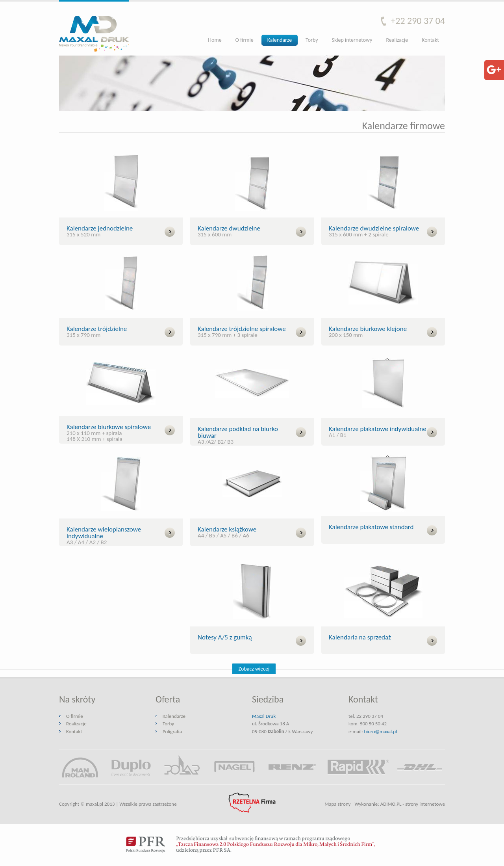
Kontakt (430, 40)
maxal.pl (94, 804)
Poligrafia (172, 731)
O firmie (245, 40)
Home (215, 40)
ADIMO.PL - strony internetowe (413, 804)
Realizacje (397, 40)
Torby (312, 40)
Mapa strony (337, 804)
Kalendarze (280, 40)
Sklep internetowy (352, 40)
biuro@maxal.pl (380, 731)
